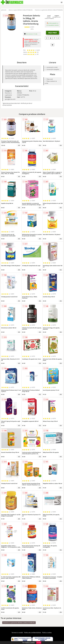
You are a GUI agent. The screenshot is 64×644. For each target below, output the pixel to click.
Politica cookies (47, 633)
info (19, 145)
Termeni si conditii (17, 633)
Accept (39, 643)
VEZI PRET (52, 33)
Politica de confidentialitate (33, 633)
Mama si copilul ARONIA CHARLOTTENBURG (21, 10)
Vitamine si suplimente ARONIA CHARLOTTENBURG (49, 10)
